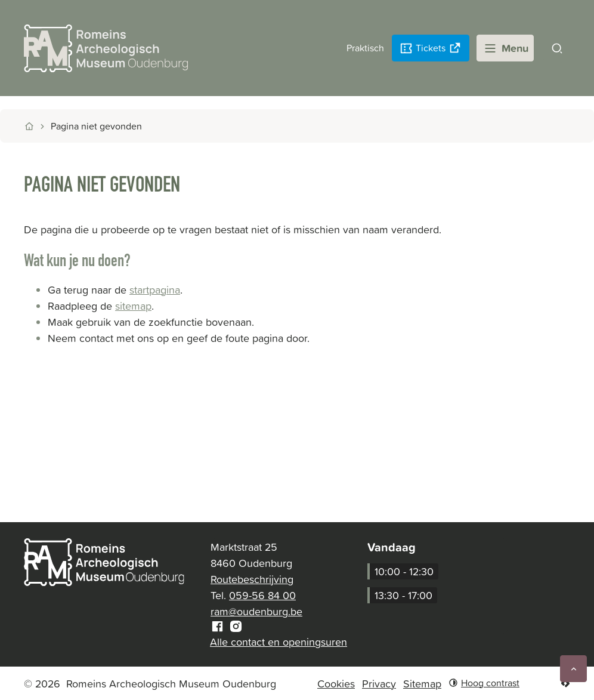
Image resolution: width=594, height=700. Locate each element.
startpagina (155, 290)
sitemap (133, 306)
